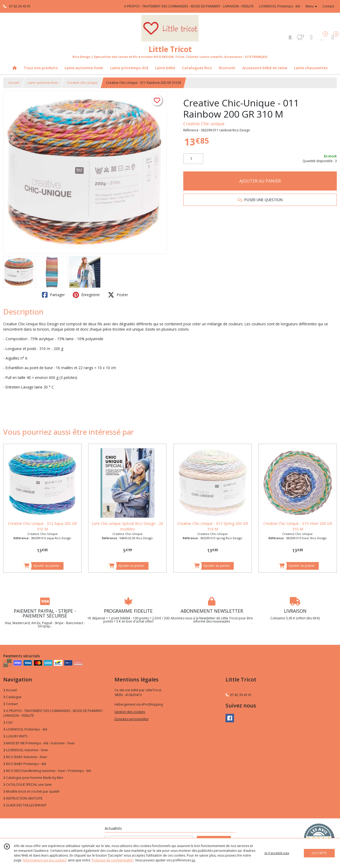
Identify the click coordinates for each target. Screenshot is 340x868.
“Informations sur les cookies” (45, 860)
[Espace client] (311, 37)
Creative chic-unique (82, 83)
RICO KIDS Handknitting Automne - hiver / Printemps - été (47, 771)
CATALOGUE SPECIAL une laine (27, 785)
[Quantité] (193, 159)
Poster (118, 295)
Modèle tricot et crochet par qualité (31, 791)
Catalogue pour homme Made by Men (33, 778)
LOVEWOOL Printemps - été (25, 729)
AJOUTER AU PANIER (260, 181)
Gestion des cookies (130, 712)
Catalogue (12, 697)
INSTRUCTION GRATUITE (23, 798)
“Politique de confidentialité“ (112, 860)
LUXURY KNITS (15, 736)
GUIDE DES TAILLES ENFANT (25, 805)
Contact (328, 6)
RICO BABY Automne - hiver (25, 757)
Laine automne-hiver (43, 83)
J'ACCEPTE (319, 853)
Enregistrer (86, 295)
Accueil (14, 83)
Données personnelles (131, 719)
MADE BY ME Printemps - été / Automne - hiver (39, 743)
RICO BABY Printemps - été (25, 764)
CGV (8, 722)
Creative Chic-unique (204, 124)
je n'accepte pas (277, 853)
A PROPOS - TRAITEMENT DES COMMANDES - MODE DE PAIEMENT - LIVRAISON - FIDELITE (54, 713)
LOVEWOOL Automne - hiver (26, 750)
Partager (53, 295)
